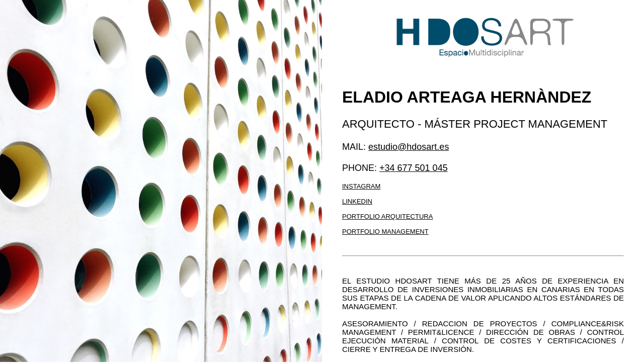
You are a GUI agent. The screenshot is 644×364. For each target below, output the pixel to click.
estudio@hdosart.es (409, 147)
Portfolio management (385, 232)
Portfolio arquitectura (387, 216)
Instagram (361, 186)
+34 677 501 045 (414, 168)
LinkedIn (357, 201)
